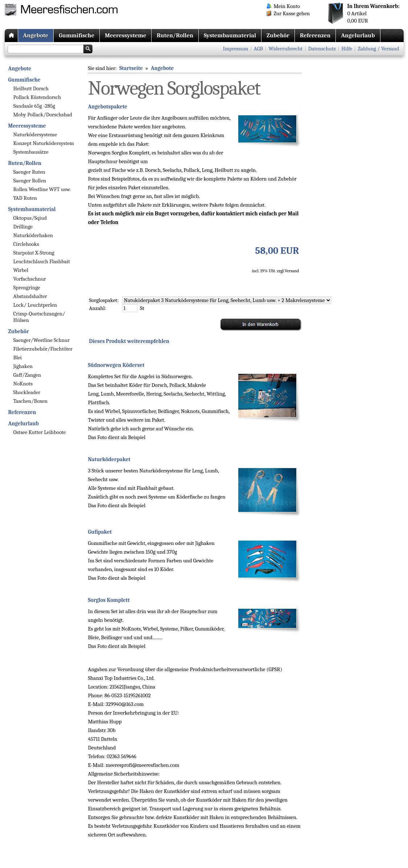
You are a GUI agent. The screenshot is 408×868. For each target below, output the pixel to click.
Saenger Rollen (30, 181)
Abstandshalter (30, 296)
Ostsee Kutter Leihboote (40, 432)
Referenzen (315, 35)
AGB (258, 49)
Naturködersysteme (35, 135)
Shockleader (27, 392)
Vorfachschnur (30, 279)
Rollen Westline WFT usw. (42, 189)
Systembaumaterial (230, 35)
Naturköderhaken (33, 235)
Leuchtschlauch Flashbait (42, 261)
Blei (18, 357)
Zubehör (278, 35)
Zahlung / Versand (378, 49)
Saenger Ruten (29, 172)
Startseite (131, 68)
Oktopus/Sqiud (30, 218)
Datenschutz (322, 49)
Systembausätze (31, 152)
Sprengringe (27, 288)
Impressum (236, 49)
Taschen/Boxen (31, 401)
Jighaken (23, 366)
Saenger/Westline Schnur (42, 340)
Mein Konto (287, 6)
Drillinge (23, 227)
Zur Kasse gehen (292, 13)
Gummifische (77, 35)
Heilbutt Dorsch (31, 88)
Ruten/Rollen (175, 35)
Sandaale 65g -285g (34, 106)
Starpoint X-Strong (34, 253)
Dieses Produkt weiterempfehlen (129, 341)
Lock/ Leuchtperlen (35, 305)
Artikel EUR (374, 13)
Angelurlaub (358, 35)
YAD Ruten (25, 198)
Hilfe (347, 49)
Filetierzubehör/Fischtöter (43, 349)
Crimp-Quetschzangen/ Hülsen (39, 317)
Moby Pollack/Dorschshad (43, 115)
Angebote (36, 35)
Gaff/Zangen (27, 375)
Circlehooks (26, 244)
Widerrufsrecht (286, 49)
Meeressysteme (125, 35)
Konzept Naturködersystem (44, 143)
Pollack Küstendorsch (37, 97)
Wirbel (21, 270)
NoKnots (23, 384)
